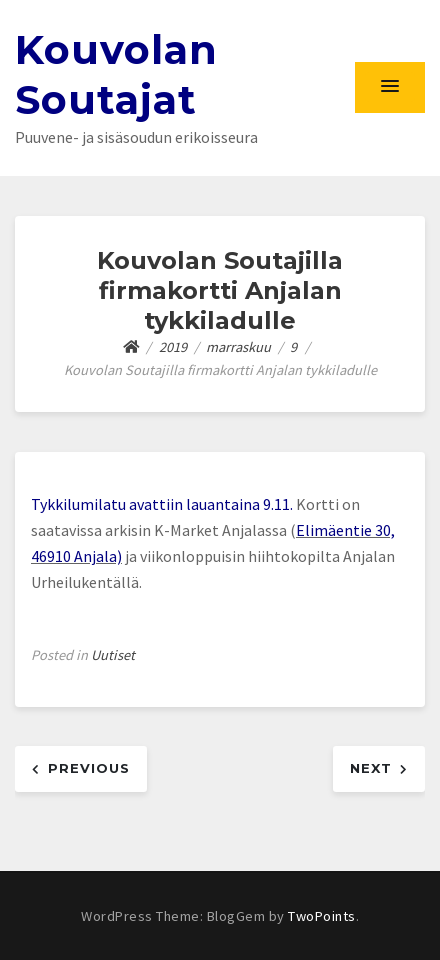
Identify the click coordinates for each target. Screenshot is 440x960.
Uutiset (113, 655)
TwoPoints (322, 916)
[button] (390, 87)
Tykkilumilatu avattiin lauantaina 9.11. (163, 504)
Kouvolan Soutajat (116, 74)
